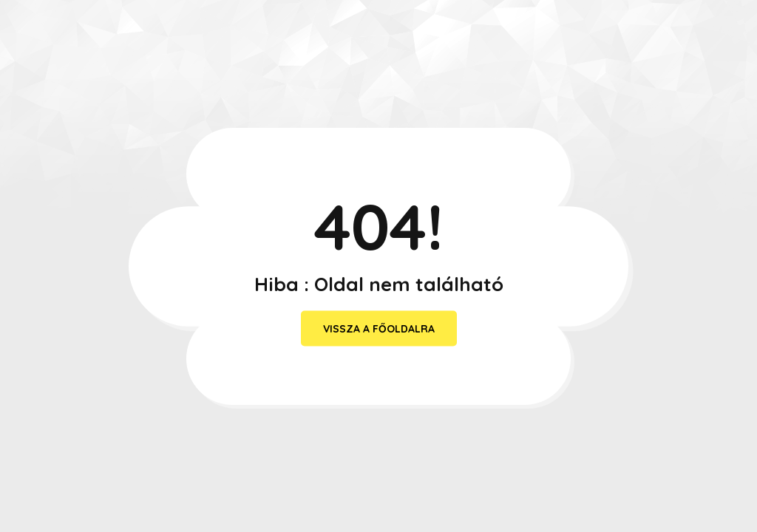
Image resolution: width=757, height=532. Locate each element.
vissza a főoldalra (379, 329)
